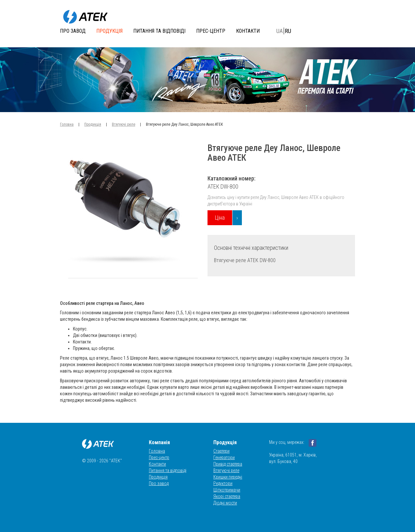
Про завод (73, 31)
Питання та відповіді (159, 31)
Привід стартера (228, 464)
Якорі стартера (227, 496)
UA (279, 31)
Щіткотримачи (227, 490)
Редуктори (223, 483)
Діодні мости (225, 503)
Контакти (248, 31)
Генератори (224, 457)
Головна (67, 124)
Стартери (221, 451)
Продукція (109, 31)
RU (288, 31)
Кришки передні (228, 477)
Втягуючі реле (124, 124)
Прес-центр (211, 31)
